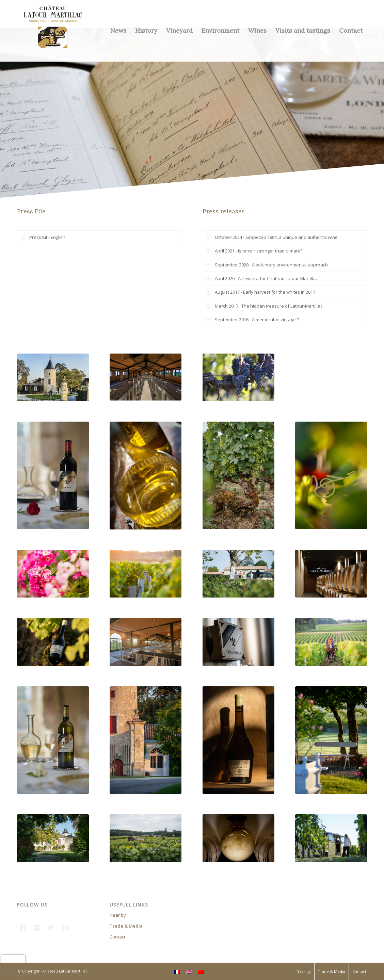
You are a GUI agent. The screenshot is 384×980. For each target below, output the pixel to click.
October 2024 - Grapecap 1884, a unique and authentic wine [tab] (272, 237)
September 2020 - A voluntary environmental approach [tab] (267, 265)
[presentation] (13, 965)
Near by (118, 915)
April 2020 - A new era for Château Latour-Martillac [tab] (262, 278)
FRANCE (276, 964)
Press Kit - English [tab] (43, 237)
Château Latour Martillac (65, 971)
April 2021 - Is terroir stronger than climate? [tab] (254, 251)
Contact (117, 937)
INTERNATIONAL (309, 964)
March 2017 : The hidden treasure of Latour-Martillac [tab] (264, 306)
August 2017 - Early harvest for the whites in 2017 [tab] (261, 292)
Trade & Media (126, 926)
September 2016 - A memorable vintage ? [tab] (253, 320)
